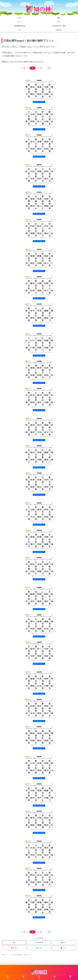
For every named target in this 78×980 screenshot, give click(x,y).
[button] (64, 948)
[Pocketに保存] (14, 948)
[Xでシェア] (14, 943)
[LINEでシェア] (39, 948)
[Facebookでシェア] (39, 943)
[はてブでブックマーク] (64, 943)
